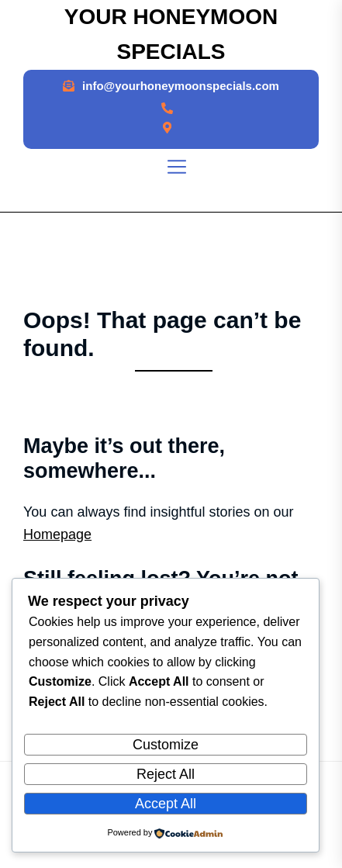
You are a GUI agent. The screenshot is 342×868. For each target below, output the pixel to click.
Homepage (57, 534)
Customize (166, 745)
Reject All (166, 774)
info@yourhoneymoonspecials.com (181, 86)
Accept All (166, 804)
